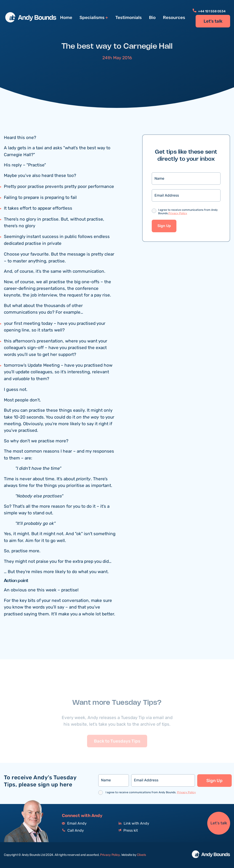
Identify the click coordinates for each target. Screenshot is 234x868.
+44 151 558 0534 (209, 11)
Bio (152, 18)
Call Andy (73, 831)
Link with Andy (134, 824)
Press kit (128, 831)
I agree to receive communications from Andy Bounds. (188, 212)
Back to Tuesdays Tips (117, 749)
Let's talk (213, 21)
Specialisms (92, 18)
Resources (174, 18)
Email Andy (74, 824)
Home (66, 18)
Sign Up (164, 226)
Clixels (141, 855)
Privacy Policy (178, 214)
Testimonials (129, 18)
